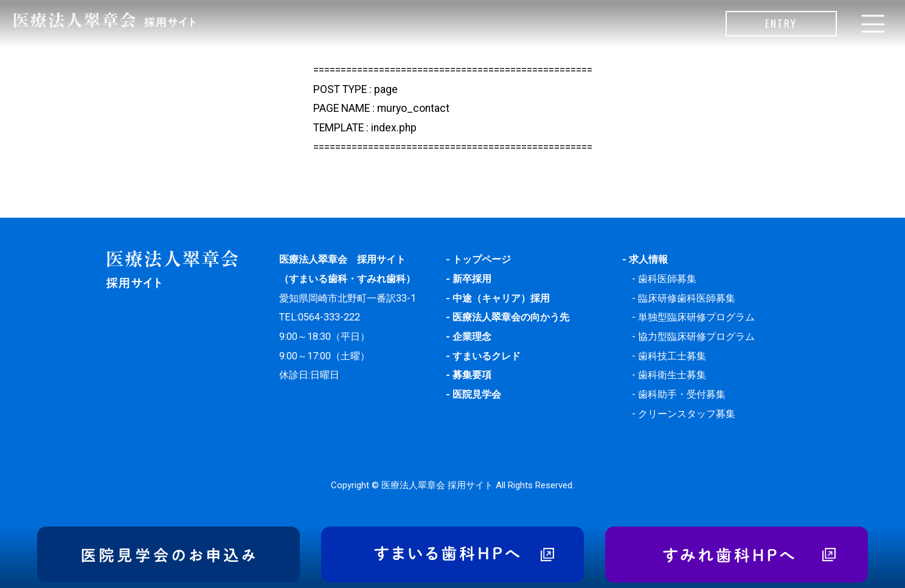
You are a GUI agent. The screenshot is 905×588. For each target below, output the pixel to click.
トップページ (482, 259)
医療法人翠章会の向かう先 (511, 317)
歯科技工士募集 (672, 356)
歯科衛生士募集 (672, 375)
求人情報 (648, 259)
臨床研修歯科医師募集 (687, 298)
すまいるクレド (487, 356)
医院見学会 (477, 394)
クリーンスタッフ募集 (687, 414)
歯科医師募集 (667, 279)
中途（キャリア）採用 (501, 298)
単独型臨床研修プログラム (696, 317)
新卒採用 (472, 279)
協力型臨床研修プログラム (696, 337)
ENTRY (781, 23)
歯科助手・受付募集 (682, 394)
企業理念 (472, 337)
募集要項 (472, 375)
